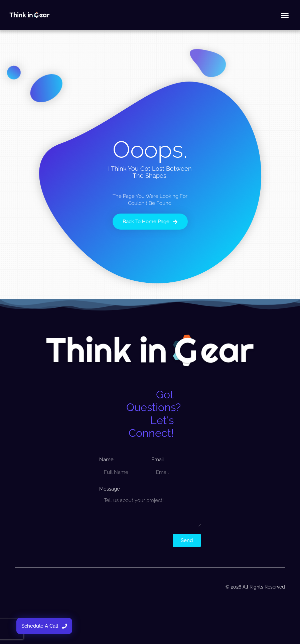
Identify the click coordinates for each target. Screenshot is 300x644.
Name (106, 460)
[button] (285, 15)
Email (158, 460)
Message (110, 489)
